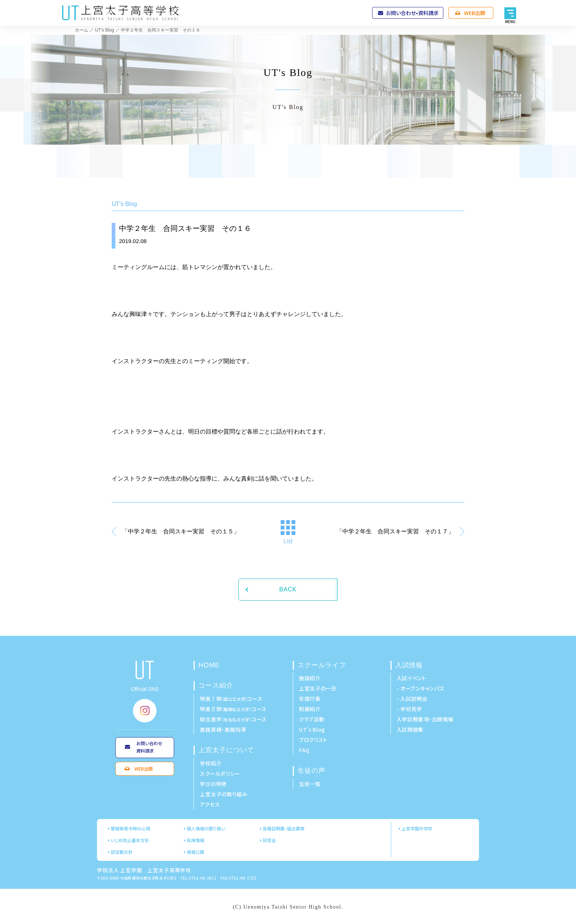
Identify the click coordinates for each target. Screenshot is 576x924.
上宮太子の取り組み (224, 794)
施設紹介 (310, 678)
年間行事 (310, 699)
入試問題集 (410, 729)
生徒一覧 (310, 784)
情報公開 (195, 852)
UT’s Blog (312, 729)
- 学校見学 (409, 709)
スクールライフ (322, 665)
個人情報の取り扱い (206, 828)
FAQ (304, 750)
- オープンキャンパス (421, 688)
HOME (209, 665)
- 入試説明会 (412, 699)
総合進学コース (233, 719)
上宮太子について (226, 750)
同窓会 (269, 840)
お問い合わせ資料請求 (149, 747)
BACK (288, 589)
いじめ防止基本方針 (130, 840)
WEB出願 (475, 13)
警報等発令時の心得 (130, 828)
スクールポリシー (220, 773)
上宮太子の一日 (318, 688)
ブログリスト (313, 740)
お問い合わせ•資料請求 (412, 13)
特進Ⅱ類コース (233, 709)
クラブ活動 (312, 719)
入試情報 (409, 665)
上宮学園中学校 (417, 828)
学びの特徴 (213, 784)
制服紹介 (310, 709)
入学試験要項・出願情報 (425, 719)
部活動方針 (122, 852)
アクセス (210, 804)
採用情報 (195, 840)
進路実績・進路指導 (223, 729)
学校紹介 (211, 763)
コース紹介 (216, 685)
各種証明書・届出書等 (284, 828)
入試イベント (412, 678)
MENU (510, 21)
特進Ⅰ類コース (231, 699)
